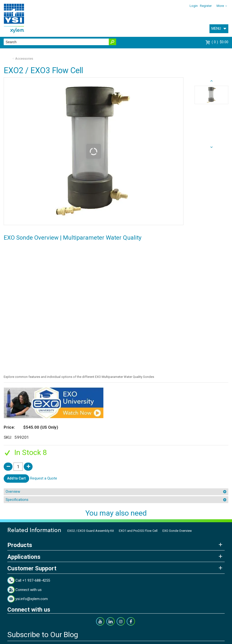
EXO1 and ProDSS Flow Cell (138, 531)
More (220, 6)
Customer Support (32, 568)
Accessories (24, 59)
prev (211, 147)
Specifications (17, 500)
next (211, 81)
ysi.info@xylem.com (32, 599)
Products (20, 545)
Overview (13, 492)
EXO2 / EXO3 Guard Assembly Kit (91, 531)
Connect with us (29, 590)
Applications (24, 557)
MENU (216, 28)
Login (194, 6)
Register (206, 6)
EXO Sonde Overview (177, 531)
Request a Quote (44, 478)
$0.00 (220, 42)
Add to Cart (16, 478)
